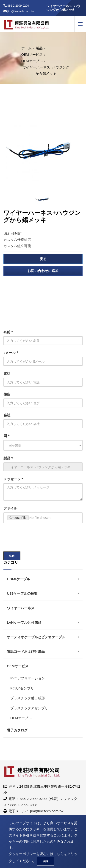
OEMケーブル (32, 61)
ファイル (10, 508)
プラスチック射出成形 (28, 698)
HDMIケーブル (18, 579)
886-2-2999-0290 (18, 6)
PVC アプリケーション (28, 678)
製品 (39, 48)
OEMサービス (32, 54)
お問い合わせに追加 (43, 271)
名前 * (8, 332)
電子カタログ (17, 730)
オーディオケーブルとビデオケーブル (36, 637)
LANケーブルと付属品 (24, 622)
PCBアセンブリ (22, 688)
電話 (7, 373)
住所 (7, 394)
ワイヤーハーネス (21, 608)
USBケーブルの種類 (22, 593)
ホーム (26, 48)
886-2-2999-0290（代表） (40, 799)
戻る (43, 259)
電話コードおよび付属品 (26, 651)
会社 (7, 415)
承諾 (45, 861)
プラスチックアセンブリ (29, 708)
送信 (12, 556)
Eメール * (11, 353)
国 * (7, 436)
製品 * (8, 458)
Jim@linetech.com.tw (47, 811)
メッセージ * (13, 479)
